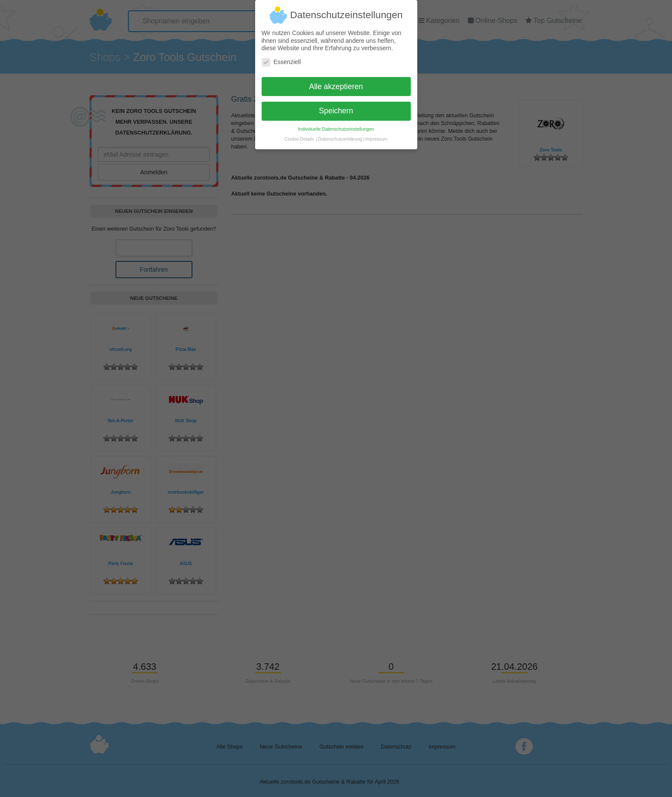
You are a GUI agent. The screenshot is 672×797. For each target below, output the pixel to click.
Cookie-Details (299, 135)
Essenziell (281, 58)
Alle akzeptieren (336, 82)
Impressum (376, 135)
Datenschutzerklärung (340, 135)
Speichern (336, 106)
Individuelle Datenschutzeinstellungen (336, 125)
